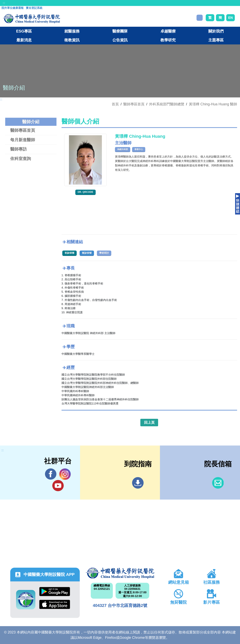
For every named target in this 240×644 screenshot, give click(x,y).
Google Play (55, 592)
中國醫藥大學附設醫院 (120, 573)
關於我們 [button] (216, 31)
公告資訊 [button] (120, 40)
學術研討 (104, 253)
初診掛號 (69, 253)
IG (65, 474)
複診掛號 (87, 253)
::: (4, 3)
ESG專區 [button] (24, 31)
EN (231, 18)
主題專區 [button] (216, 40)
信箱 (218, 483)
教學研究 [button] (168, 40)
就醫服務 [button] (72, 31)
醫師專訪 (19, 149)
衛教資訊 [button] (72, 40)
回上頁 (149, 422)
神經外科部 (123, 149)
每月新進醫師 (23, 140)
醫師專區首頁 (23, 130)
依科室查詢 (21, 159)
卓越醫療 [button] (168, 31)
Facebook (51, 474)
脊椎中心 (139, 149)
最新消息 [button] (24, 40)
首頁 (115, 104)
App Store (55, 604)
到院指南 (138, 483)
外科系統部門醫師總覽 (167, 104)
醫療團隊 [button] (120, 31)
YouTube (58, 486)
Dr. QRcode (85, 192)
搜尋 (200, 18)
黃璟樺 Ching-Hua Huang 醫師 (213, 104)
